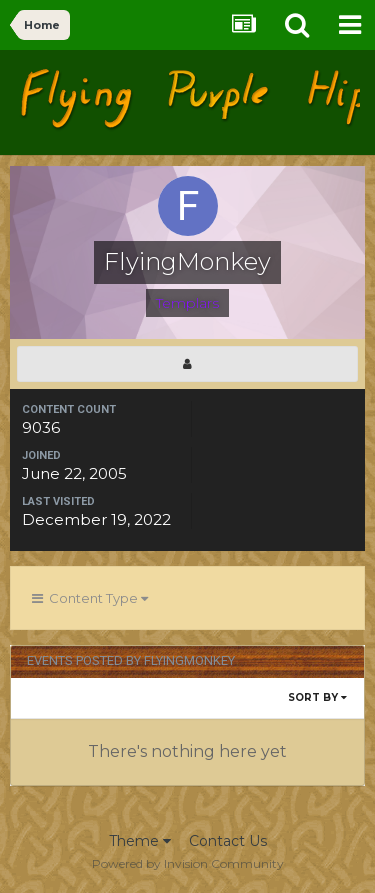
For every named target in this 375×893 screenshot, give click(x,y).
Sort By (317, 697)
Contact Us (228, 841)
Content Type (90, 598)
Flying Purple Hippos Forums (167, 97)
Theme (140, 841)
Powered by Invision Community (188, 863)
